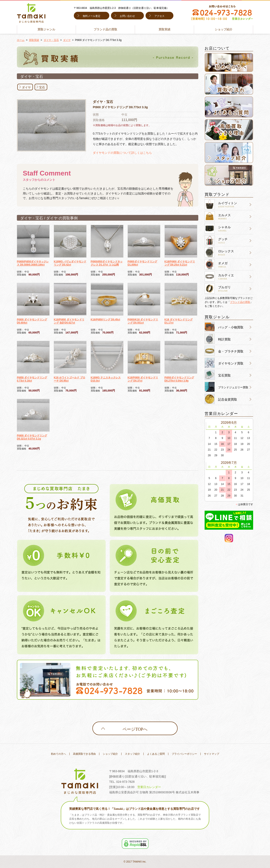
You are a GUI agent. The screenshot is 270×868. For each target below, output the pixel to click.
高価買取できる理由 (84, 754)
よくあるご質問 (156, 754)
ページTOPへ (135, 729)
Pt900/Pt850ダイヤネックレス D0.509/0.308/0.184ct (33, 263)
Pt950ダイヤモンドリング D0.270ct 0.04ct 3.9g (179, 379)
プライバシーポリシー (184, 754)
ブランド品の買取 (105, 29)
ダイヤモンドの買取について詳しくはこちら (122, 153)
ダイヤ (67, 40)
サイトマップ (212, 754)
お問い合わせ (127, 16)
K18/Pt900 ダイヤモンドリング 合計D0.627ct (69, 321)
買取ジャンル (46, 29)
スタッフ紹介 (132, 754)
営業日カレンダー (149, 787)
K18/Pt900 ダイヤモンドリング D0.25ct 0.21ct (180, 263)
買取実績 (165, 29)
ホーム (21, 40)
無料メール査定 (92, 16)
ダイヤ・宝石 (51, 40)
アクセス (159, 16)
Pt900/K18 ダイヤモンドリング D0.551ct (143, 321)
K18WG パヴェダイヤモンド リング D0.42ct (70, 263)
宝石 (42, 87)
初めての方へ (58, 754)
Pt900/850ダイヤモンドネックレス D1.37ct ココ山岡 (107, 263)
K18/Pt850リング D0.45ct (105, 320)
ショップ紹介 (224, 29)
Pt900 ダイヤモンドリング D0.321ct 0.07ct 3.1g (32, 437)
